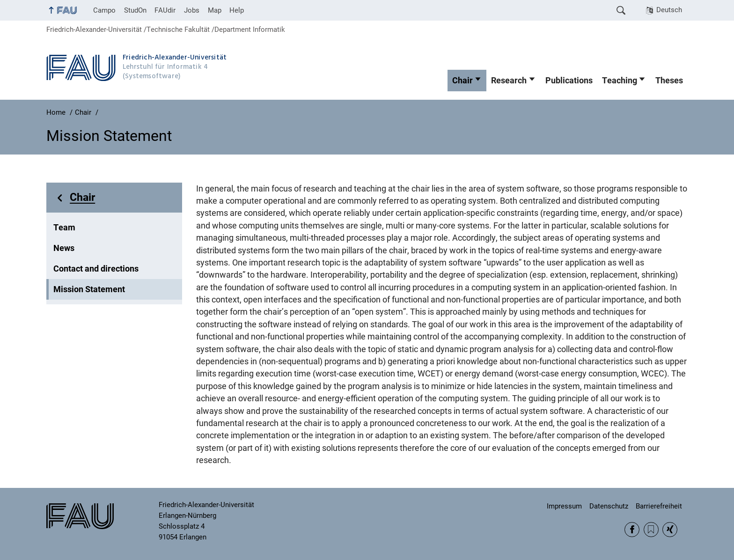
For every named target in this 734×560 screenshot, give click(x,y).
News (64, 248)
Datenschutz (609, 506)
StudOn (135, 10)
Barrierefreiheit (659, 506)
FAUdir (165, 10)
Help (237, 10)
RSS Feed (651, 530)
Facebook (632, 530)
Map (215, 10)
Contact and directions (96, 269)
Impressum (564, 506)
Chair (462, 81)
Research (509, 81)
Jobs (192, 10)
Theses (669, 81)
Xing (670, 530)
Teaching (620, 81)
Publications (569, 81)
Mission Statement (89, 289)
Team (64, 228)
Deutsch (669, 10)
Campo (104, 10)
